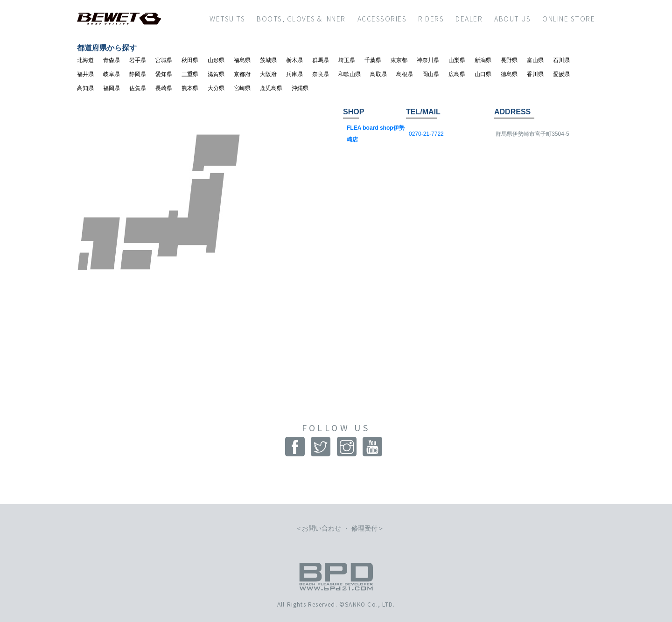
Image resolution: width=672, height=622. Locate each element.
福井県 (85, 74)
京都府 (242, 74)
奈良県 (321, 74)
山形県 (216, 60)
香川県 (535, 74)
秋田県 (190, 60)
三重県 (190, 74)
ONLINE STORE (569, 19)
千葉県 (373, 60)
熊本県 (190, 88)
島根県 (405, 74)
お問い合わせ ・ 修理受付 (340, 528)
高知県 (85, 88)
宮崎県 (242, 88)
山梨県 (457, 60)
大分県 (216, 88)
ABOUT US (512, 19)
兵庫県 (294, 74)
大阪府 (268, 74)
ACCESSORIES (382, 19)
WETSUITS (227, 19)
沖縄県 (300, 88)
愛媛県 (561, 74)
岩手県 (138, 60)
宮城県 (164, 60)
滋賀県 (216, 74)
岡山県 (431, 74)
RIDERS (431, 19)
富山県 (535, 60)
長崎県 (164, 88)
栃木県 (294, 60)
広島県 (457, 74)
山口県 (483, 74)
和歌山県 (350, 74)
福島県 (242, 60)
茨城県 (268, 60)
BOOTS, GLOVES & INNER (301, 19)
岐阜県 (112, 74)
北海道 (85, 60)
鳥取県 (378, 74)
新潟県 (483, 60)
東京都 (399, 60)
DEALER (469, 19)
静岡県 (138, 74)
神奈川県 (428, 60)
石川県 (561, 60)
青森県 (112, 60)
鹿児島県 (271, 88)
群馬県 (321, 60)
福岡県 (112, 88)
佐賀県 (138, 88)
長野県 (509, 60)
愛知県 (164, 74)
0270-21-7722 (426, 134)
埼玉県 (347, 60)
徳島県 (509, 74)
